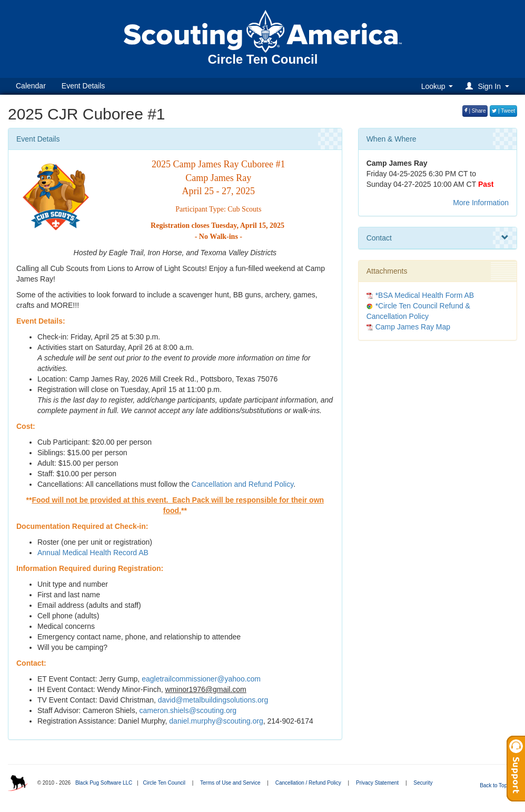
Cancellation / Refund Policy (308, 783)
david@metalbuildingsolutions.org (213, 700)
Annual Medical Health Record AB (93, 553)
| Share (475, 111)
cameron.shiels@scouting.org (188, 710)
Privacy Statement (377, 783)
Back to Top (497, 785)
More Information (481, 203)
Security (423, 783)
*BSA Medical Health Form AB (425, 295)
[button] (489, 86)
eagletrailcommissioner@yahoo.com (201, 679)
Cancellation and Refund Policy (243, 484)
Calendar (31, 86)
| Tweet (503, 111)
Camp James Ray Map (413, 327)
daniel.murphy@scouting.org (216, 721)
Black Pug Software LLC (104, 783)
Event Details (83, 86)
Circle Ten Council (164, 783)
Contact (438, 238)
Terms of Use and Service (230, 783)
